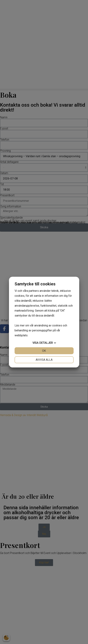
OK (44, 351)
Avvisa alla (44, 360)
